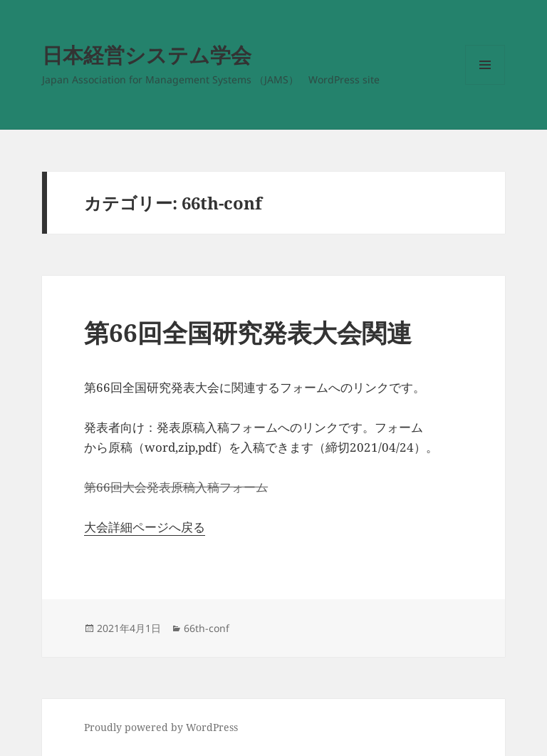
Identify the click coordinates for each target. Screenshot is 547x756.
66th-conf (207, 628)
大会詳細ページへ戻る (145, 527)
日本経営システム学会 (147, 55)
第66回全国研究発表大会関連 (248, 332)
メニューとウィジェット (485, 84)
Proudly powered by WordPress (161, 727)
